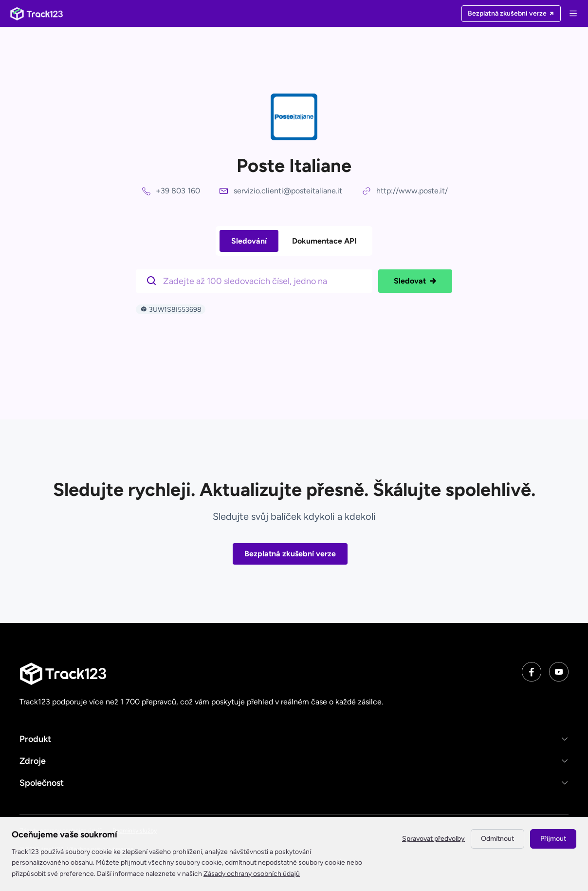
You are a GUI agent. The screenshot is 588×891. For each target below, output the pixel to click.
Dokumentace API (324, 241)
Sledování (249, 241)
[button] (294, 739)
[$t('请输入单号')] (257, 280)
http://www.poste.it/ (412, 191)
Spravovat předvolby (433, 839)
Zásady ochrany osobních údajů (252, 874)
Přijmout (553, 839)
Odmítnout (497, 839)
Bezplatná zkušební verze (290, 554)
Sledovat (415, 281)
